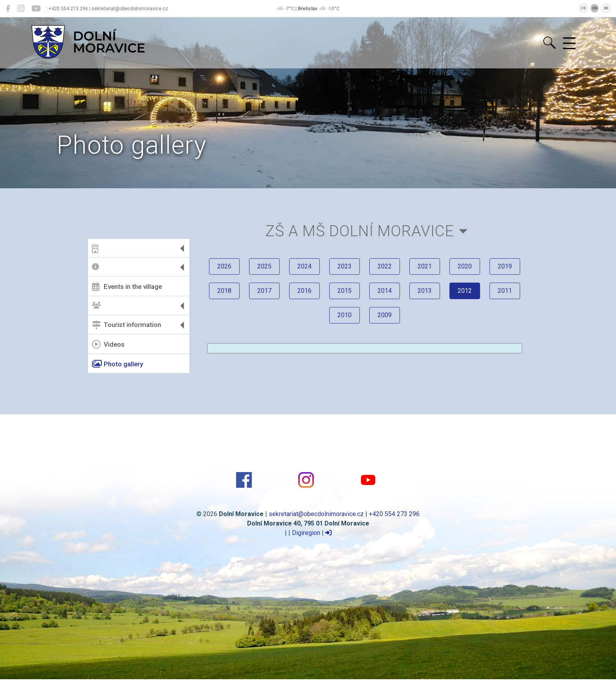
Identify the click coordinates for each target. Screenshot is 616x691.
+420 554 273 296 (394, 514)
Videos (108, 344)
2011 (505, 291)
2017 (264, 291)
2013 (425, 291)
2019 (505, 266)
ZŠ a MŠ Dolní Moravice (359, 231)
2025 (264, 266)
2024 (304, 266)
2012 (465, 291)
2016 (304, 291)
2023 (345, 266)
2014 (385, 291)
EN (595, 8)
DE (606, 8)
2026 (224, 266)
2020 (465, 266)
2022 (385, 266)
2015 (345, 291)
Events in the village (127, 287)
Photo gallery (117, 364)
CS (583, 8)
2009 (385, 315)
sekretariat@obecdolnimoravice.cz (316, 514)
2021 (425, 266)
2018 (224, 291)
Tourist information (126, 325)
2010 (345, 315)
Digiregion (306, 533)
